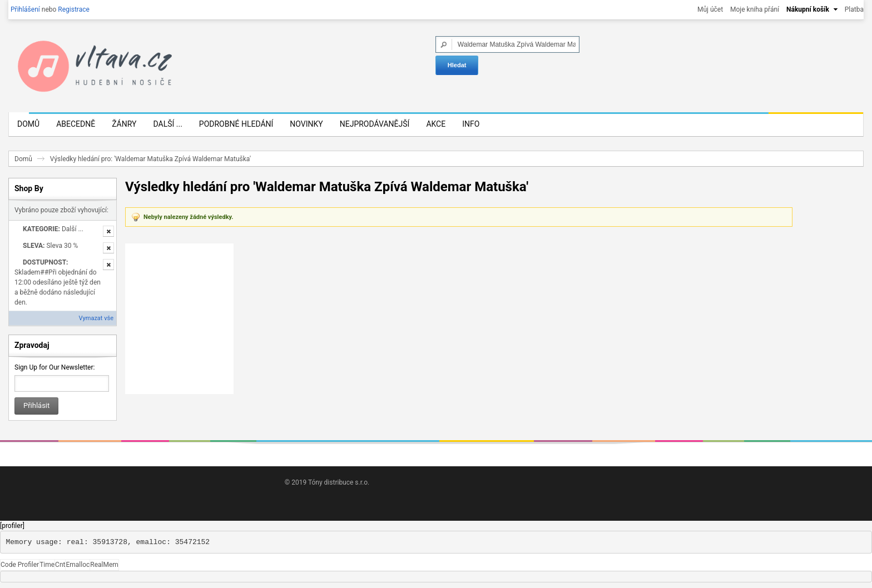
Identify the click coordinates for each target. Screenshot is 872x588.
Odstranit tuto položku (108, 231)
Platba (854, 9)
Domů (23, 159)
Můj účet (710, 9)
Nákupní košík (808, 9)
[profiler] (12, 526)
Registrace (74, 9)
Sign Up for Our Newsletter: (54, 367)
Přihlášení (25, 9)
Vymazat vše (96, 318)
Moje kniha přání (755, 9)
